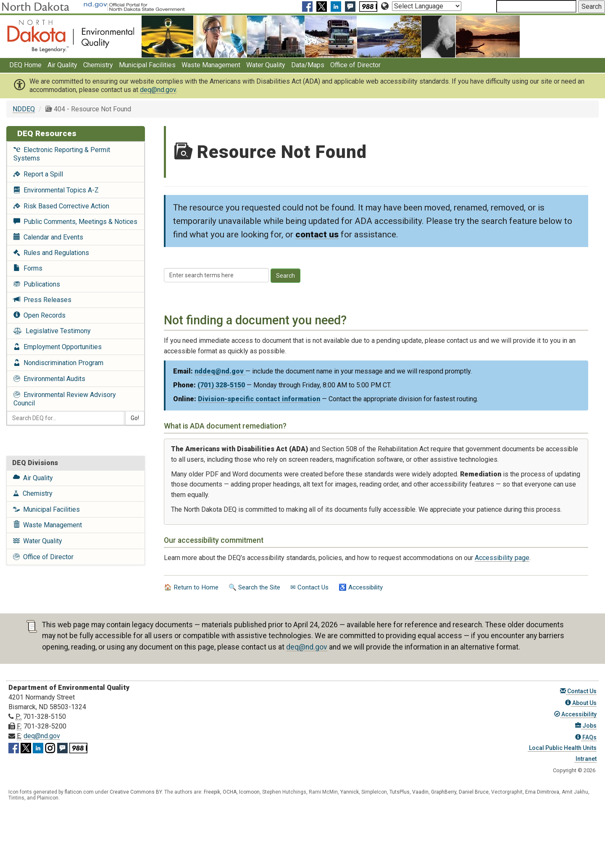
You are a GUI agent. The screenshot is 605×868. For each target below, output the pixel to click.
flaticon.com (79, 792)
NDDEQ (24, 109)
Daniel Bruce (474, 792)
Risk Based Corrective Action (61, 206)
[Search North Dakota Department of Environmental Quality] (536, 6)
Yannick (350, 792)
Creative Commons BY (136, 792)
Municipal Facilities (147, 65)
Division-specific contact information (259, 399)
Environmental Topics (56, 190)
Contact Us (578, 691)
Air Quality (62, 65)
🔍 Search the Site (254, 587)
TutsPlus (400, 792)
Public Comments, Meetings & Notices (75, 222)
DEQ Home (25, 65)
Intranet (585, 759)
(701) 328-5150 (221, 385)
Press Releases (42, 300)
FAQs (586, 737)
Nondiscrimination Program (58, 363)
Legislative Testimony (52, 331)
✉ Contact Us (309, 587)
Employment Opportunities (58, 347)
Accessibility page (502, 558)
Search (285, 276)
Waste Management (211, 65)
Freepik (212, 792)
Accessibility (575, 714)
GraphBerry (444, 792)
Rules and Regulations (51, 253)
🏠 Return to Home (191, 587)
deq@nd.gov (158, 90)
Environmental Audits (49, 379)
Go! (135, 418)
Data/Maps (308, 65)
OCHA (230, 792)
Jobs (586, 726)
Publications (37, 284)
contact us (317, 234)
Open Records (39, 315)
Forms (28, 268)
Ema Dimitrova (542, 792)
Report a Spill (38, 174)
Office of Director (355, 65)
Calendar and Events (48, 237)
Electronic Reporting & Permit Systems (62, 154)
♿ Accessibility (361, 587)
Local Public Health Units (562, 748)
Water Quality (266, 65)
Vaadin (420, 792)
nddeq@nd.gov (220, 371)
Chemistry (98, 65)
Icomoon (249, 792)
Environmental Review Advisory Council (65, 399)
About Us (581, 703)
